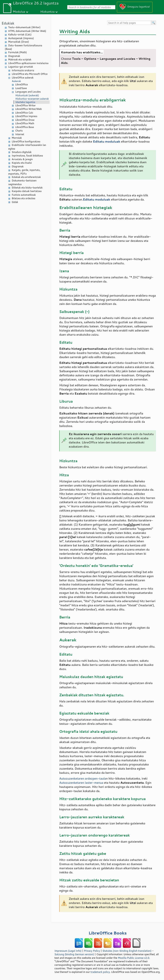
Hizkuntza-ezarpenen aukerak (32, 99)
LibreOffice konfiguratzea (26, 141)
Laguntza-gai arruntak (21, 67)
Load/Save (21, 88)
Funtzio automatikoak (24, 195)
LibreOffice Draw (25, 120)
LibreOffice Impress (26, 116)
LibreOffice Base (25, 127)
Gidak (15, 202)
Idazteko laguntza (25, 102)
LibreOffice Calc (24, 113)
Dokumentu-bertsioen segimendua (22, 182)
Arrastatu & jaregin (22, 159)
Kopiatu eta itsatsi (22, 163)
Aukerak (16, 81)
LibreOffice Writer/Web (29, 109)
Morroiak (17, 138)
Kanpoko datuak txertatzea (27, 191)
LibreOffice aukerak (23, 78)
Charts (19, 131)
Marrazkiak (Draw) (18, 42)
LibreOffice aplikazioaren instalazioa (28, 63)
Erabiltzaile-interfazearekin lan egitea (27, 147)
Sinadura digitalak (22, 152)
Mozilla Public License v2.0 (134, 958)
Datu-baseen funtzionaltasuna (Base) (23, 47)
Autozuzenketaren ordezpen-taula (83, 778)
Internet (20, 134)
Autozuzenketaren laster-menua (81, 783)
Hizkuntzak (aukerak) (27, 95)
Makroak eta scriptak (20, 59)
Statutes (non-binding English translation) (127, 951)
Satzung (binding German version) (74, 954)
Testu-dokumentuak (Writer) (24, 27)
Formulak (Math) (17, 52)
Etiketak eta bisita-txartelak (27, 188)
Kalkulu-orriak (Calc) (20, 35)
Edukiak (8, 23)
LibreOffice (21, 84)
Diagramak (14, 56)
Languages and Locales (28, 92)
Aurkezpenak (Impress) (21, 38)
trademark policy (100, 972)
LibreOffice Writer (25, 105)
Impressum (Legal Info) (68, 951)
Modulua (19, 11)
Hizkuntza (47, 11)
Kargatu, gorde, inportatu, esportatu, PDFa (24, 172)
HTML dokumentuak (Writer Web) (27, 31)
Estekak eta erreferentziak (26, 177)
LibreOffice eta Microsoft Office (30, 74)
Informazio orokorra (23, 70)
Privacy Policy (92, 951)
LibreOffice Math (25, 123)
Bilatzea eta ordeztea (23, 198)
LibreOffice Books (108, 933)
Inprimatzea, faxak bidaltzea (27, 156)
